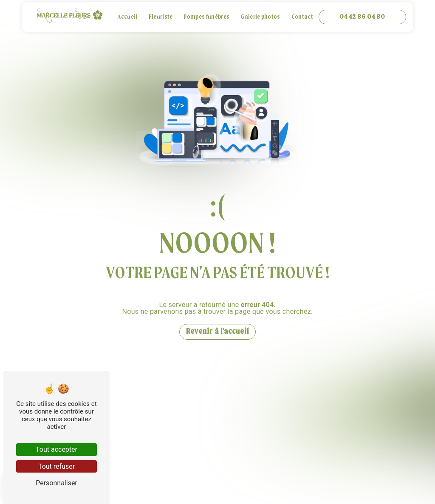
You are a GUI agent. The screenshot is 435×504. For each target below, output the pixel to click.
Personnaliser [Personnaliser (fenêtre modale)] (56, 483)
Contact (302, 17)
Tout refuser (56, 466)
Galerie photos (260, 17)
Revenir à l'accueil (217, 332)
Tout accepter (56, 449)
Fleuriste (161, 17)
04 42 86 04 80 (362, 17)
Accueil (127, 17)
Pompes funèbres (206, 17)
